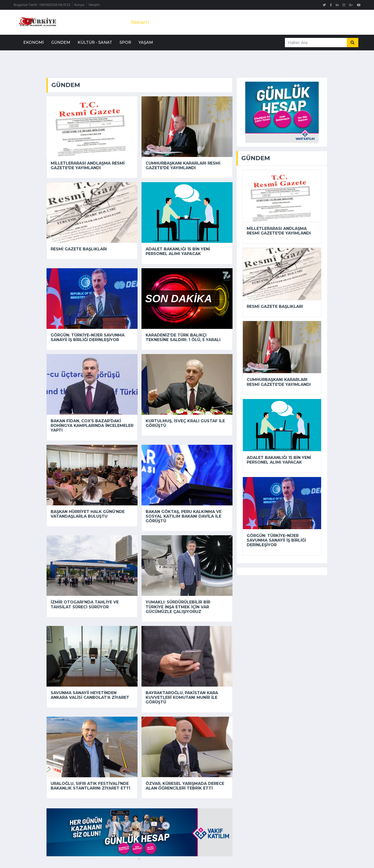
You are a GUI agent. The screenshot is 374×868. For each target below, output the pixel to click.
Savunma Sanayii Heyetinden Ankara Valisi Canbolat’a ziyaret (90, 695)
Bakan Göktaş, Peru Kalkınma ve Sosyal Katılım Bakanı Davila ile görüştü (184, 516)
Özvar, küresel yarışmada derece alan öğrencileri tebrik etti (185, 786)
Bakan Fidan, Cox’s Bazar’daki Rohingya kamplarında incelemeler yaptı (92, 426)
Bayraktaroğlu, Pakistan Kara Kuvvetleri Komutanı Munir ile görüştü (182, 697)
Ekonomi (34, 42)
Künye (79, 5)
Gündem (61, 42)
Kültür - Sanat (95, 42)
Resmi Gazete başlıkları (79, 249)
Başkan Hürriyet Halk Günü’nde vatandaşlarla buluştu (88, 514)
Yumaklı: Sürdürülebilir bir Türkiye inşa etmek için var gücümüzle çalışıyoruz (178, 607)
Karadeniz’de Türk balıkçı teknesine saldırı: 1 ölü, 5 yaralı (183, 337)
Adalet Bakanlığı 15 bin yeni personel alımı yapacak (178, 251)
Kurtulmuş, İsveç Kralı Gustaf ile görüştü (185, 423)
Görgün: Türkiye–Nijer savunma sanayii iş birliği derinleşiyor (88, 337)
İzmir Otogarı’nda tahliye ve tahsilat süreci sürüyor (85, 604)
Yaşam (146, 42)
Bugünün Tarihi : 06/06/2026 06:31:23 (42, 5)
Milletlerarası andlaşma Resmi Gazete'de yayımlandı (88, 166)
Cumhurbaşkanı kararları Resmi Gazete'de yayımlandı (183, 166)
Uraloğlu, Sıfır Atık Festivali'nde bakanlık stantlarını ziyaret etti (90, 786)
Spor (125, 42)
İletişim (94, 5)
